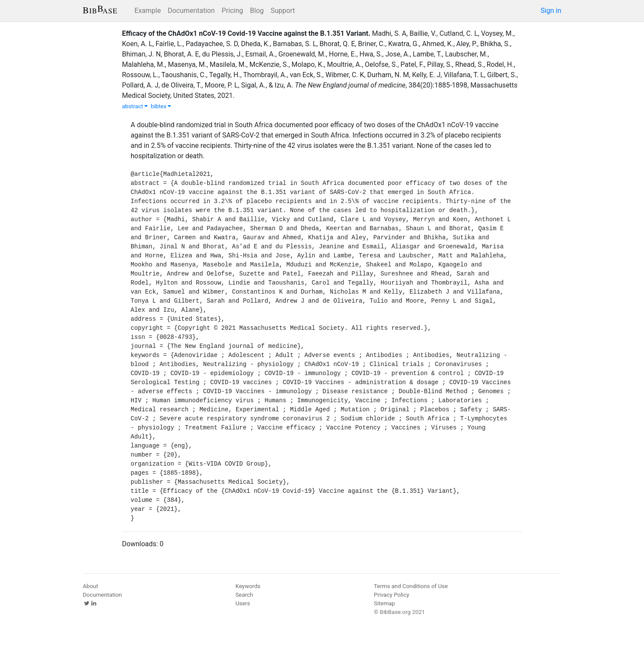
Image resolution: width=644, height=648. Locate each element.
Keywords (248, 586)
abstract (135, 106)
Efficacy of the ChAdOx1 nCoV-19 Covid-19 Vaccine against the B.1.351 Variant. (246, 33)
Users (243, 603)
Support (283, 11)
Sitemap (384, 603)
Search (244, 595)
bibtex (161, 106)
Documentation (191, 11)
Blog (257, 11)
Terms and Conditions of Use (411, 586)
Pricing (232, 11)
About (91, 586)
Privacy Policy (391, 595)
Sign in (551, 11)
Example (148, 11)
